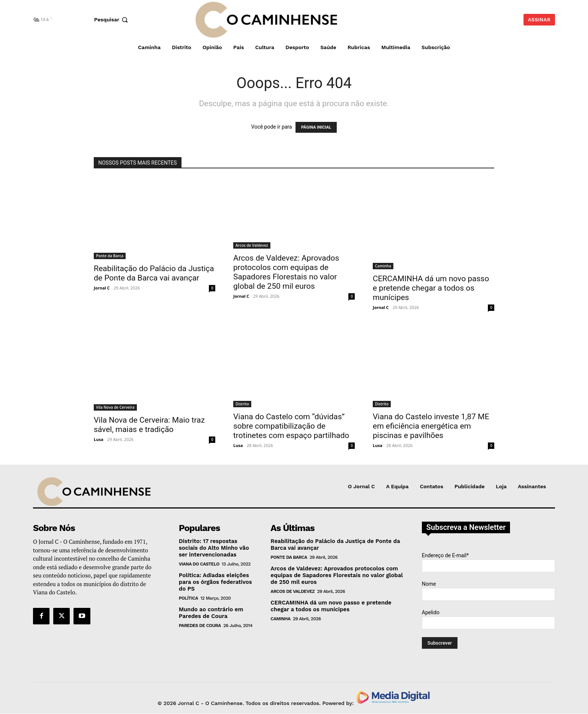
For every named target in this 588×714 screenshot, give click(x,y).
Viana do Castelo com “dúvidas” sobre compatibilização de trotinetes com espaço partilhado (291, 426)
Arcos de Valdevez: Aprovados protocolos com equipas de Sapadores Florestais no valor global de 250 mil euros (286, 272)
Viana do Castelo (199, 564)
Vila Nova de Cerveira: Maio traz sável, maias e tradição (149, 425)
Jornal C (102, 288)
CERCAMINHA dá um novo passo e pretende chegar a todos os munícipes (431, 288)
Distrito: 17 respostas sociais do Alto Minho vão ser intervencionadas (214, 548)
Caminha (383, 266)
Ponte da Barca (110, 256)
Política (188, 598)
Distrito (242, 404)
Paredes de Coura (200, 625)
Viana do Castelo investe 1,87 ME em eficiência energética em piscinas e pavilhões (431, 426)
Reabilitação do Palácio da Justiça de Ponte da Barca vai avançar (154, 273)
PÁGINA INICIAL (316, 127)
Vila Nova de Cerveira (115, 407)
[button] (112, 19)
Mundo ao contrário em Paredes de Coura (211, 613)
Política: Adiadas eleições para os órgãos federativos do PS (215, 582)
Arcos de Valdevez (252, 245)
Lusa (99, 439)
